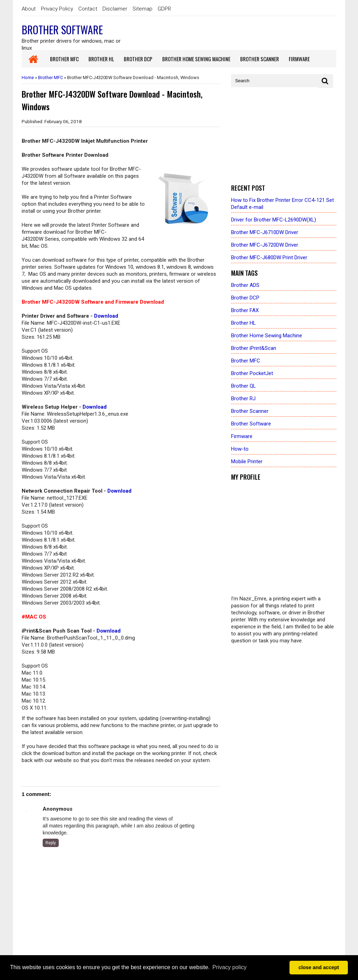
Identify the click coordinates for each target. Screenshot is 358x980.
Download (106, 316)
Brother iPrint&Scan (254, 348)
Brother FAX (245, 310)
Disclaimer (115, 9)
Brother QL (244, 386)
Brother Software (62, 30)
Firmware (242, 436)
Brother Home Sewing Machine (267, 336)
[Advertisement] (284, 136)
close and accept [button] (319, 967)
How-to (240, 449)
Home (28, 77)
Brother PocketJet (252, 373)
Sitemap (142, 9)
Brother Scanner (250, 411)
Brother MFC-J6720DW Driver (265, 245)
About (29, 9)
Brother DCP (245, 298)
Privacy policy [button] (229, 967)
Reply (51, 843)
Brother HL (244, 323)
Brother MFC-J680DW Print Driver (269, 258)
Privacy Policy (57, 9)
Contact (88, 9)
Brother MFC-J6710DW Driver (265, 232)
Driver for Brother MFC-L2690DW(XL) (274, 220)
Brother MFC (51, 77)
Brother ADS (245, 285)
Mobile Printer (247, 461)
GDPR (164, 9)
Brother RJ (243, 399)
